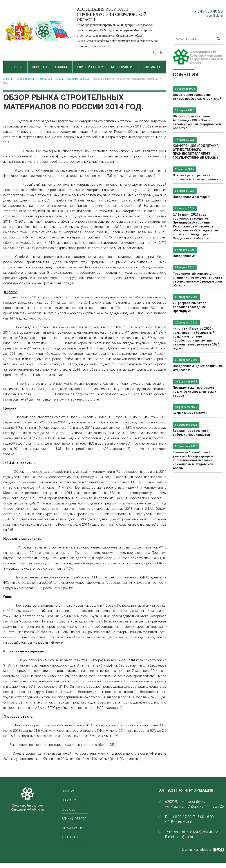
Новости (39, 67)
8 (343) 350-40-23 (204, 832)
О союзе (62, 67)
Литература (45, 79)
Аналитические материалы (72, 79)
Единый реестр (90, 67)
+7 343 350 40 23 (207, 11)
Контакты (151, 67)
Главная (17, 67)
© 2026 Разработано (196, 850)
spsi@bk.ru (215, 16)
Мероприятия (123, 67)
